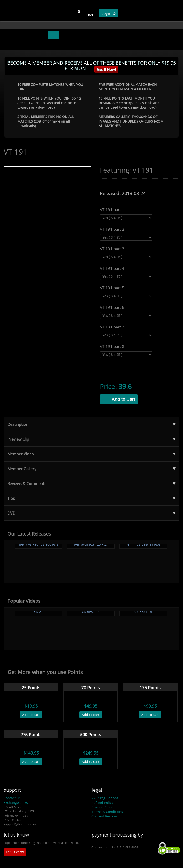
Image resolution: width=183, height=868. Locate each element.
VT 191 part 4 (112, 268)
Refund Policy (102, 803)
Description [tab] (91, 424)
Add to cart (31, 715)
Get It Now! (106, 69)
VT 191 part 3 (112, 249)
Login (109, 13)
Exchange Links (16, 803)
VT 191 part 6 (112, 307)
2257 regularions (105, 798)
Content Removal (105, 816)
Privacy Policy (102, 807)
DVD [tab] (91, 513)
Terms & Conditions (107, 812)
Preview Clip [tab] (91, 439)
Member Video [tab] (91, 454)
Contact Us (12, 798)
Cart (90, 15)
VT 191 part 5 (112, 288)
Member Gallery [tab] (91, 469)
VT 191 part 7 (112, 327)
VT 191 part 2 (112, 229)
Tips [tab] (91, 498)
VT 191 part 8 (112, 347)
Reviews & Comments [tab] (91, 484)
